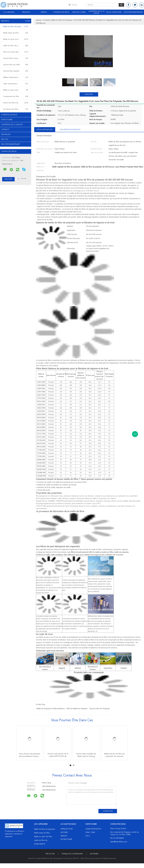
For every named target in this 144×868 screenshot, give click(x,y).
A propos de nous (9, 115)
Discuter (89, 94)
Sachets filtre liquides (16, 71)
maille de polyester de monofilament (51, 709)
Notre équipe (66, 839)
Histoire (64, 832)
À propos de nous (61, 12)
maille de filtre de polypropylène (16, 46)
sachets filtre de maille (16, 65)
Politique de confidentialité (72, 854)
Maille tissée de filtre (16, 33)
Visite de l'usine (79, 12)
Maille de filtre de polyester (16, 27)
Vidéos (44, 12)
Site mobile (94, 854)
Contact (5, 130)
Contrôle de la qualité (96, 12)
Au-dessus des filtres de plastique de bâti (16, 109)
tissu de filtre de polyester (100, 709)
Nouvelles (6, 134)
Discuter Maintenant (133, 12)
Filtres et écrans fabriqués (16, 52)
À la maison (9, 12)
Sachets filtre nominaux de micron (16, 58)
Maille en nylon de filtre (16, 39)
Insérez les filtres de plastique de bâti (16, 103)
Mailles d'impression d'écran (16, 77)
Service (64, 836)
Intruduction (67, 829)
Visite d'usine (7, 120)
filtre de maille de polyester (77, 709)
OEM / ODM (90, 832)
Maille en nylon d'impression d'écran (16, 90)
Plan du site (50, 854)
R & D (88, 836)
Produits (26, 12)
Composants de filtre (16, 96)
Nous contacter (114, 12)
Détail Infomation (45, 130)
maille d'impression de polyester (16, 84)
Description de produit (70, 130)
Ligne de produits (93, 829)
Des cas (5, 139)
